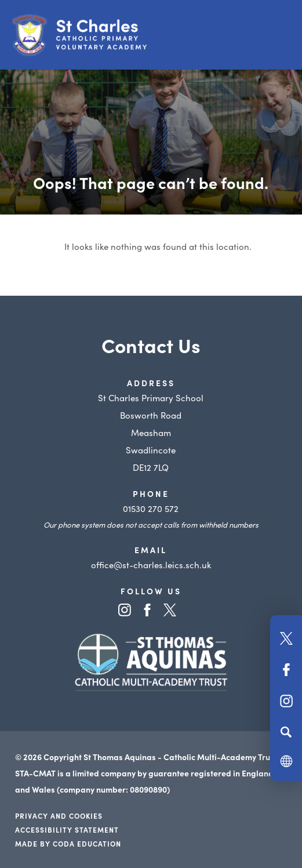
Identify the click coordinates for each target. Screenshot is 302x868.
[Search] (286, 732)
